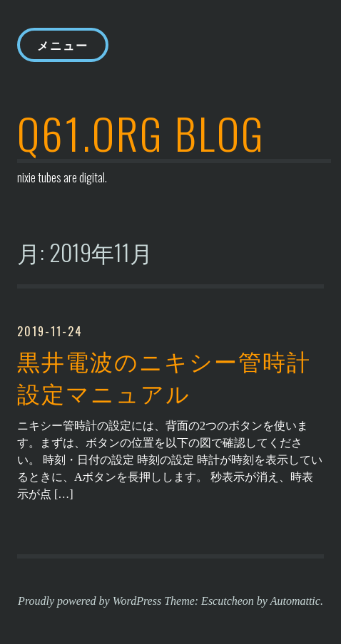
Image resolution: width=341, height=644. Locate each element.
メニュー (63, 45)
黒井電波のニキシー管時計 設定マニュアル (164, 377)
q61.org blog (141, 132)
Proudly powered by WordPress (90, 601)
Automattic (295, 601)
